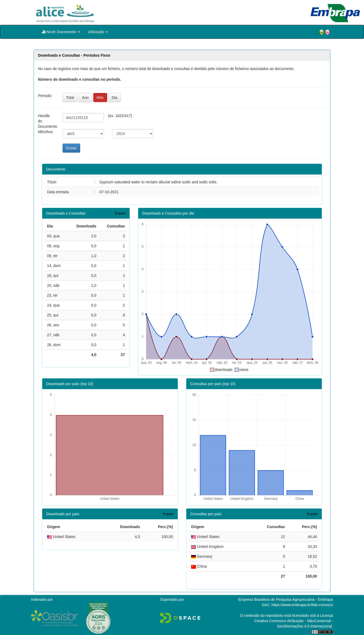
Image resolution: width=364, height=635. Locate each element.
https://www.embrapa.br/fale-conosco (302, 605)
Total (70, 98)
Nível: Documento (61, 32)
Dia (115, 98)
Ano (85, 98)
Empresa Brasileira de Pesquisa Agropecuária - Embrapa (286, 599)
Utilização (98, 32)
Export (120, 213)
